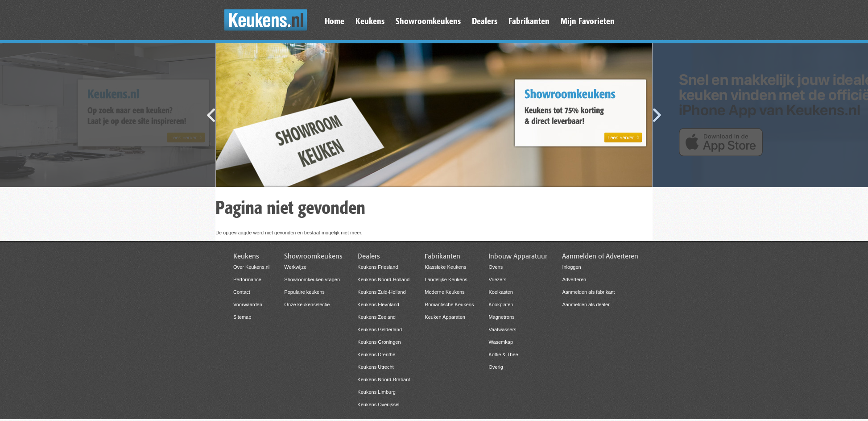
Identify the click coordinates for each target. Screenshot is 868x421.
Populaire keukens (304, 292)
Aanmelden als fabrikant (588, 292)
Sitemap (242, 317)
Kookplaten (501, 304)
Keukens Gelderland (380, 329)
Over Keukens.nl (251, 267)
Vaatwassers (502, 329)
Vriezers (497, 279)
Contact (242, 292)
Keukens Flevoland (378, 304)
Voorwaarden (248, 304)
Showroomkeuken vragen (312, 279)
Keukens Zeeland (376, 317)
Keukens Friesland (378, 267)
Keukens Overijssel (378, 404)
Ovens (496, 267)
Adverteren (574, 279)
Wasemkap (501, 342)
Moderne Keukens (444, 292)
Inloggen (571, 267)
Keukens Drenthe (376, 354)
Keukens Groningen (379, 342)
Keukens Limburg (376, 392)
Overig (496, 367)
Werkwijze (295, 267)
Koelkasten (500, 292)
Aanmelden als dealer (586, 304)
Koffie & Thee (503, 354)
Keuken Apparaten (445, 317)
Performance (247, 279)
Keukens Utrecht (375, 367)
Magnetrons (501, 317)
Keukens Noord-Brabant (384, 379)
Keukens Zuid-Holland (381, 292)
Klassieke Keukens (445, 267)
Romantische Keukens (449, 304)
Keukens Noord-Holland (383, 279)
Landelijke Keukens (446, 279)
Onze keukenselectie (307, 304)
